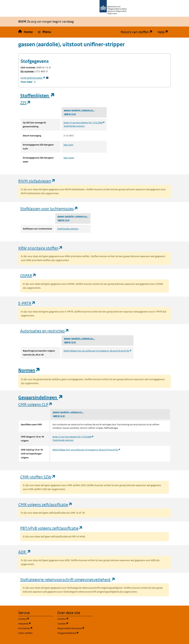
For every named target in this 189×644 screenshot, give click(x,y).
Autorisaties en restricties (45, 331)
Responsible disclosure (75, 628)
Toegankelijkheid (75, 633)
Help (164, 32)
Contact (36, 619)
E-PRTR (27, 303)
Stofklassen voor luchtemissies (49, 209)
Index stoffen (25, 633)
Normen (29, 370)
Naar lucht (68, 145)
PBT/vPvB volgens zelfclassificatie (51, 528)
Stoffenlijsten (37, 96)
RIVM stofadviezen (37, 181)
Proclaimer (36, 628)
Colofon (75, 619)
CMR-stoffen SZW (38, 477)
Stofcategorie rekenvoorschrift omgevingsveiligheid (68, 579)
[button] (45, 32)
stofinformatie (33, 78)
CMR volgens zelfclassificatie (45, 504)
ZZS (25, 103)
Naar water (69, 158)
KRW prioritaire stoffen (40, 248)
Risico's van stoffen (138, 32)
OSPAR (28, 275)
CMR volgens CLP (35, 404)
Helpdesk (36, 623)
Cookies (75, 623)
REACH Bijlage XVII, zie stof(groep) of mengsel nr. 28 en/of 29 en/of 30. (98, 351)
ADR (25, 552)
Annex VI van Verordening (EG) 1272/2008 (84, 123)
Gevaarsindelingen (41, 398)
